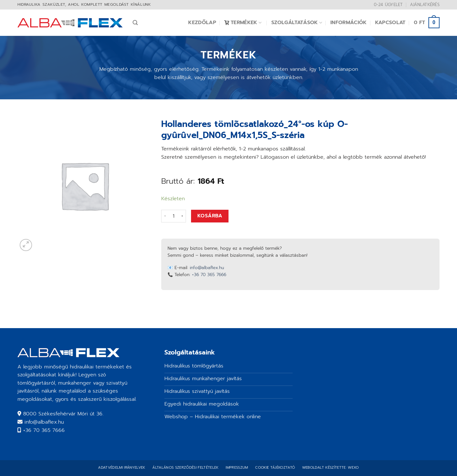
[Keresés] (135, 23)
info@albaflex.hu (207, 268)
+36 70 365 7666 (209, 275)
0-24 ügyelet (388, 5)
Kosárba (210, 216)
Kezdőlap (202, 23)
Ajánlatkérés (425, 5)
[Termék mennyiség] (174, 216)
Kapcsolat (390, 23)
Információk (349, 23)
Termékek (243, 23)
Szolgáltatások (297, 23)
